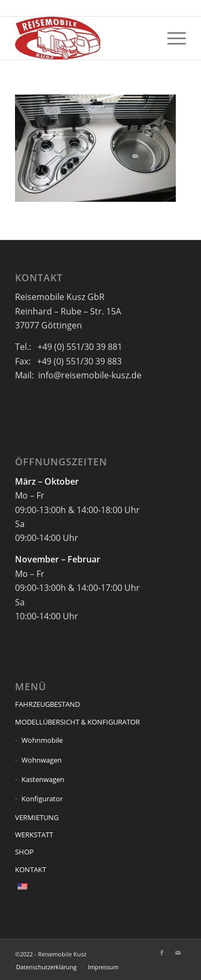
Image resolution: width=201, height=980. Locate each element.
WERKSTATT (34, 835)
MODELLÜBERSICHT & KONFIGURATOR (77, 722)
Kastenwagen (43, 779)
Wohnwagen (42, 760)
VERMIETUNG (37, 817)
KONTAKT (31, 869)
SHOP (24, 852)
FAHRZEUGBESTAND (47, 704)
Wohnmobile (42, 740)
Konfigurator (42, 799)
